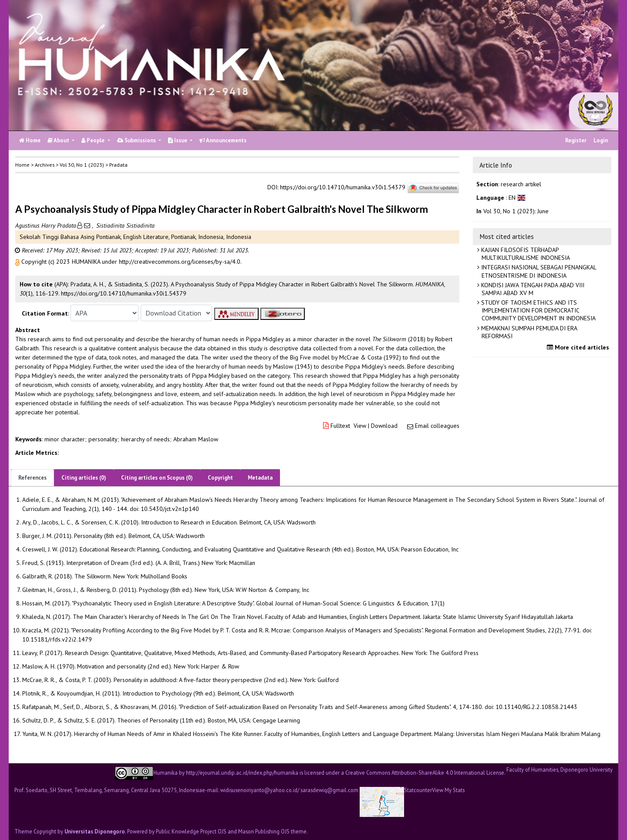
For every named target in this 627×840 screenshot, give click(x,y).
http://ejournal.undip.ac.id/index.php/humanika (242, 772)
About (59, 140)
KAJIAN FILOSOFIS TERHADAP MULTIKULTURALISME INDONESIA (525, 254)
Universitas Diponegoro (95, 831)
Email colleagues (437, 426)
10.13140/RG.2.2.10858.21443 (536, 707)
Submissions (137, 140)
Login (601, 140)
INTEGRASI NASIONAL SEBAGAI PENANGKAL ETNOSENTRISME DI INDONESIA (538, 271)
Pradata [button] (118, 165)
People (94, 140)
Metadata (260, 478)
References (32, 478)
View (360, 426)
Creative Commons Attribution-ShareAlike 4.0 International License (425, 772)
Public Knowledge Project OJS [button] (191, 831)
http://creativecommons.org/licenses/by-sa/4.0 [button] (180, 262)
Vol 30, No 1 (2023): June (516, 211)
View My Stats (448, 790)
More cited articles (579, 347)
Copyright (220, 478)
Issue (178, 140)
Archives (45, 165)
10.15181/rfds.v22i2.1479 (57, 639)
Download (384, 426)
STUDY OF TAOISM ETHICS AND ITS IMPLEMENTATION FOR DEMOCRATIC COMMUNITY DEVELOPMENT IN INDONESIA (538, 310)
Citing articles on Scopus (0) (157, 478)
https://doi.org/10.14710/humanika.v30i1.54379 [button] (124, 293)
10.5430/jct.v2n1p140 (170, 509)
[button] (18, 262)
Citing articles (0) (84, 478)
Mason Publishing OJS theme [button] (272, 831)
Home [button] (22, 165)
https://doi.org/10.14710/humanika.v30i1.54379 (343, 188)
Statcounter (418, 790)
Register (576, 140)
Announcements (223, 140)
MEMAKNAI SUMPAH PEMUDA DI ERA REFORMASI (528, 332)
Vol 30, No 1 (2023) (82, 165)
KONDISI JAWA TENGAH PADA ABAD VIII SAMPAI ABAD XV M (532, 289)
